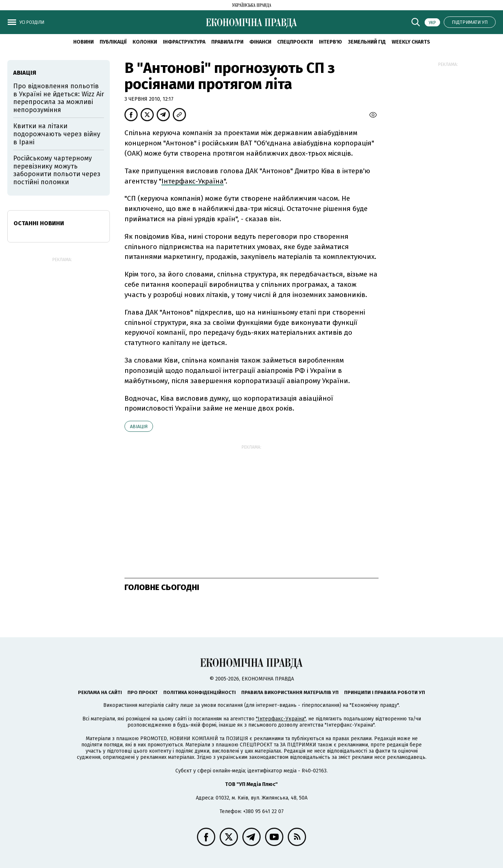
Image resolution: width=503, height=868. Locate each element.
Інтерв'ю (330, 42)
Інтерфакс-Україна (193, 181)
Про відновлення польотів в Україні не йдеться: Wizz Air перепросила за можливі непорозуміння (59, 98)
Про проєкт (143, 692)
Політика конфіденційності (200, 692)
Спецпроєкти (295, 42)
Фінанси (260, 42)
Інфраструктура (184, 42)
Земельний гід (367, 42)
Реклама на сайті (100, 692)
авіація (139, 426)
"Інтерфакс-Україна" (281, 719)
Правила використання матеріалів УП (290, 692)
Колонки (145, 42)
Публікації (113, 42)
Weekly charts (411, 42)
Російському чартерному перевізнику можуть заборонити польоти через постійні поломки (57, 170)
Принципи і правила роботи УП (385, 692)
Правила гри (227, 42)
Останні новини (39, 223)
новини (83, 42)
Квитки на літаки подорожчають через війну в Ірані (57, 134)
